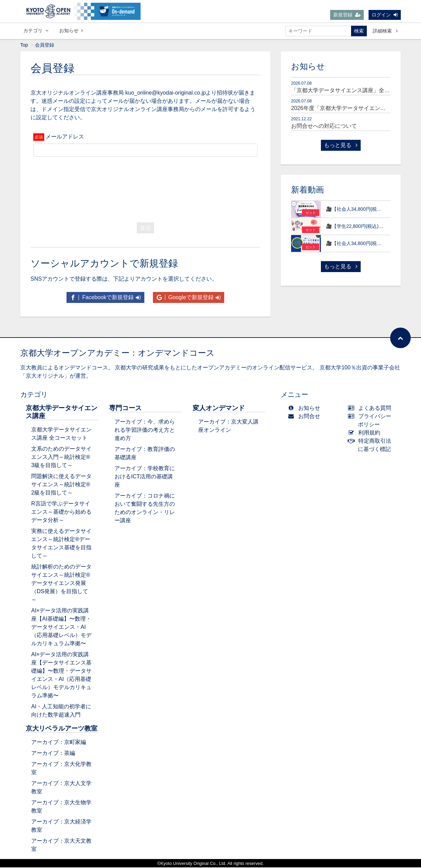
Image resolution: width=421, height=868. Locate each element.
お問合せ (306, 417)
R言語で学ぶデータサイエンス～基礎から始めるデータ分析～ (61, 512)
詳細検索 (385, 31)
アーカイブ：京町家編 (59, 743)
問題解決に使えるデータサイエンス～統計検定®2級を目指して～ (61, 485)
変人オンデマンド (219, 409)
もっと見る (341, 146)
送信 (145, 228)
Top (24, 46)
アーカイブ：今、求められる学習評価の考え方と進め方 (145, 431)
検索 (359, 31)
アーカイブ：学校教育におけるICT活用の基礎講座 (145, 477)
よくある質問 (371, 409)
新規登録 (347, 15)
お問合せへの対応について (324, 127)
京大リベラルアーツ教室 (62, 729)
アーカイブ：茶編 (53, 754)
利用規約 (366, 433)
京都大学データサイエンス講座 (62, 413)
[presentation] (145, 188)
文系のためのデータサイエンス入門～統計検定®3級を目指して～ (61, 458)
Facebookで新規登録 (105, 298)
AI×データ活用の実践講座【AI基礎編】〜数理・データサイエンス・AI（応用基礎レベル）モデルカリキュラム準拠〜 (61, 628)
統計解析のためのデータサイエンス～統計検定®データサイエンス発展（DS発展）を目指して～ (61, 584)
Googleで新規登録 (189, 298)
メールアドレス (65, 137)
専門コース (125, 409)
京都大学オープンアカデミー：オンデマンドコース (117, 353)
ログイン (385, 15)
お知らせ (71, 30)
